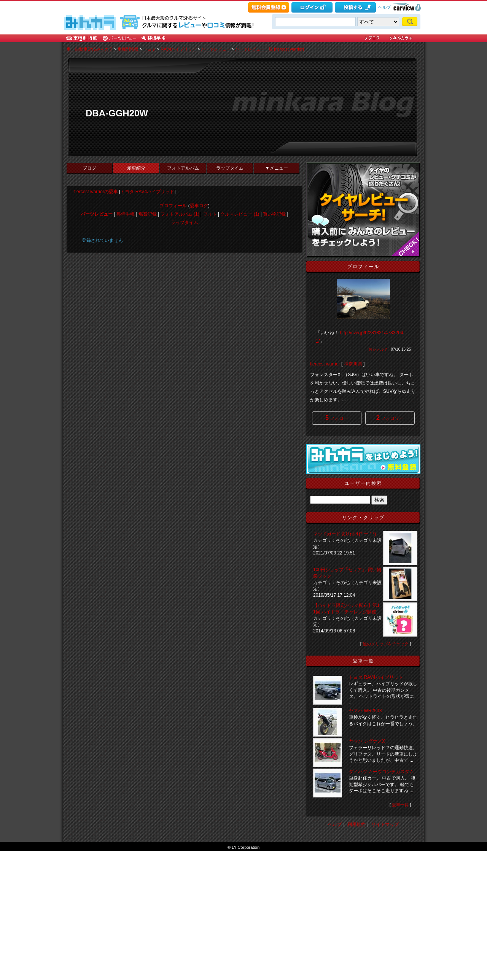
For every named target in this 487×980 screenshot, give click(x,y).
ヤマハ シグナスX (367, 741)
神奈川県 (353, 364)
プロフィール (173, 206)
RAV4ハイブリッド (178, 49)
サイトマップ (385, 824)
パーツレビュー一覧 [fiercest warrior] (269, 49)
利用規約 (356, 824)
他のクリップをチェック (386, 644)
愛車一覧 (400, 805)
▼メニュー (277, 168)
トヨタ (150, 49)
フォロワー (390, 418)
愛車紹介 (136, 168)
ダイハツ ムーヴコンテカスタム (381, 772)
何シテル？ (378, 349)
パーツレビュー (216, 49)
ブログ (89, 168)
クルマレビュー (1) (240, 214)
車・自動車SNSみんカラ (90, 49)
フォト (210, 214)
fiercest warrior (325, 364)
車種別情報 (128, 49)
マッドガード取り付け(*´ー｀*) (345, 534)
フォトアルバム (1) (180, 214)
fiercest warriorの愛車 (96, 192)
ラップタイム (230, 168)
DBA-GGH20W (117, 113)
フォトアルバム (183, 168)
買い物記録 (274, 214)
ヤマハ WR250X (365, 711)
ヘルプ (384, 7)
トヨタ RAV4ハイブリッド (147, 192)
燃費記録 (148, 214)
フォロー (337, 418)
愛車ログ (199, 206)
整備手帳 (126, 214)
